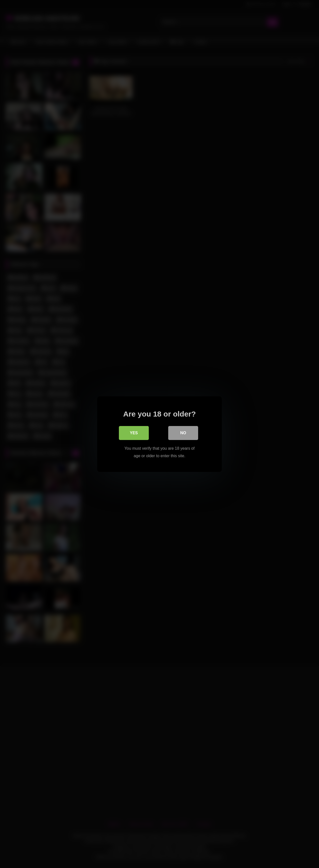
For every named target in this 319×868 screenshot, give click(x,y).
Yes (134, 433)
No (183, 433)
